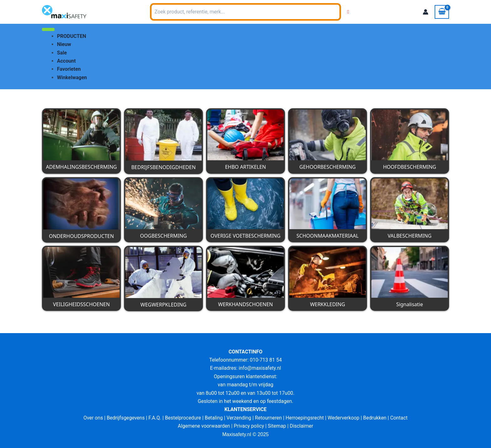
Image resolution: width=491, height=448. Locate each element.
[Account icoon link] (426, 12)
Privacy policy (249, 426)
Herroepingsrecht (305, 418)
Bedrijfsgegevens (125, 418)
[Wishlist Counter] (348, 12)
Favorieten (69, 69)
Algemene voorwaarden (204, 426)
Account (66, 61)
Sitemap (277, 426)
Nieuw (64, 44)
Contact (400, 418)
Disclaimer (302, 426)
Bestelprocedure (183, 418)
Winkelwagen (72, 77)
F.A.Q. (154, 418)
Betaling (214, 418)
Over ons (92, 418)
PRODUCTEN (72, 36)
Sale (62, 53)
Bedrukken (376, 418)
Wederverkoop (344, 418)
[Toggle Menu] (48, 29)
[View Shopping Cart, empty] (442, 12)
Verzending (239, 418)
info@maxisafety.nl (260, 368)
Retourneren (269, 418)
